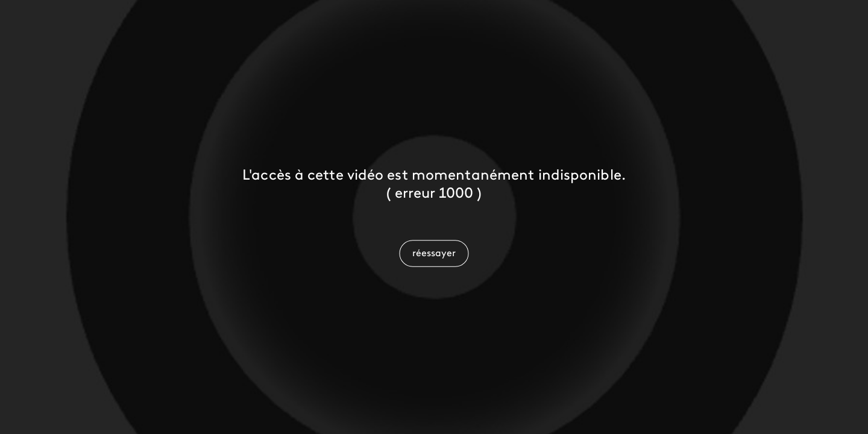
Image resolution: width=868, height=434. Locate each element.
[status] (434, 194)
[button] (434, 253)
